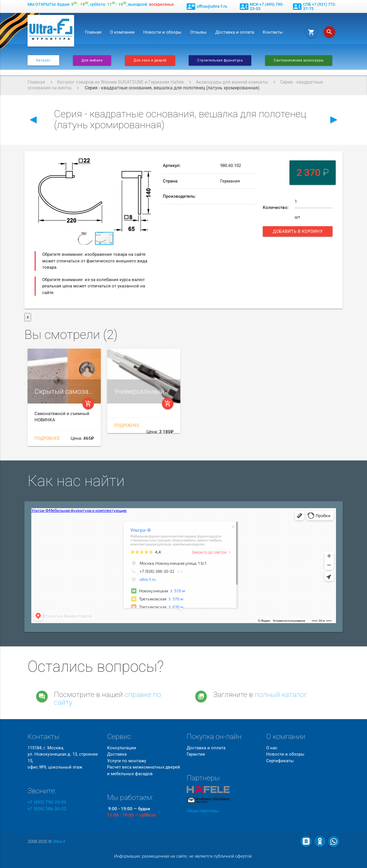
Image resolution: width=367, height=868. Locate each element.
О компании (122, 32)
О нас (272, 748)
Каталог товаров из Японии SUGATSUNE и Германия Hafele (120, 82)
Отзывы (198, 32)
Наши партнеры (203, 811)
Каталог (44, 60)
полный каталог (281, 695)
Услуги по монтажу (127, 761)
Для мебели (92, 60)
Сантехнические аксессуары (299, 60)
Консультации (122, 748)
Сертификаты (280, 761)
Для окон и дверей (150, 60)
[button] (150, 163)
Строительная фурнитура (220, 60)
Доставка (117, 754)
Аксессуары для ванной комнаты (232, 82)
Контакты (273, 32)
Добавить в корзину (298, 233)
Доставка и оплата (235, 32)
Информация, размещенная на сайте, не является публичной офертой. (183, 856)
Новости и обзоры (162, 32)
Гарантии (196, 754)
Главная (93, 32)
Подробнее (47, 438)
